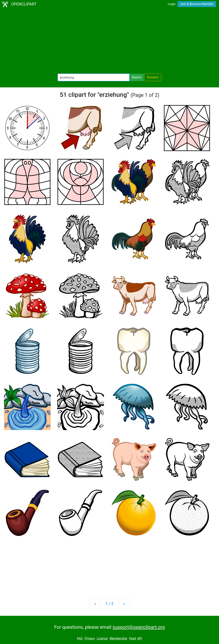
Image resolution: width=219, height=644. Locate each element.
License (102, 638)
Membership (118, 638)
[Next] (124, 604)
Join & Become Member (197, 4)
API (140, 638)
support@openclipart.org (139, 627)
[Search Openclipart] (94, 77)
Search (136, 77)
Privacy (90, 638)
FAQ (80, 638)
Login (172, 4)
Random (153, 77)
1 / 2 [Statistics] (110, 604)
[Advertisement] (109, 41)
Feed (133, 638)
